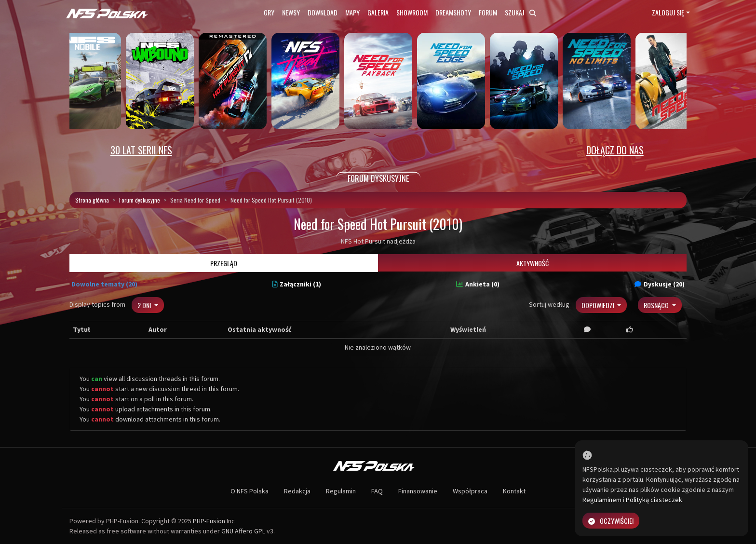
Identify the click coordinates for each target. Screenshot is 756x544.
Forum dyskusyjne (140, 200)
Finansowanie (418, 491)
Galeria (378, 12)
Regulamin (341, 491)
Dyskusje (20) (660, 284)
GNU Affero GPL (243, 531)
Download (323, 12)
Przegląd (224, 263)
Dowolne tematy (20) (104, 284)
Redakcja (297, 491)
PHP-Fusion (209, 521)
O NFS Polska (250, 491)
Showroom (412, 12)
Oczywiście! (611, 521)
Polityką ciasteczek (654, 500)
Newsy (291, 12)
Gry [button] (269, 12)
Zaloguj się (668, 12)
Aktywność (533, 263)
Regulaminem (602, 500)
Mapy (352, 12)
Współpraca (470, 491)
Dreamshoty (453, 12)
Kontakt (514, 491)
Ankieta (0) (478, 284)
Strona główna (92, 200)
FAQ (377, 491)
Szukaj (520, 12)
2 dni (145, 305)
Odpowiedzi (599, 305)
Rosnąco (657, 305)
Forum (488, 12)
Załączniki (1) (297, 284)
